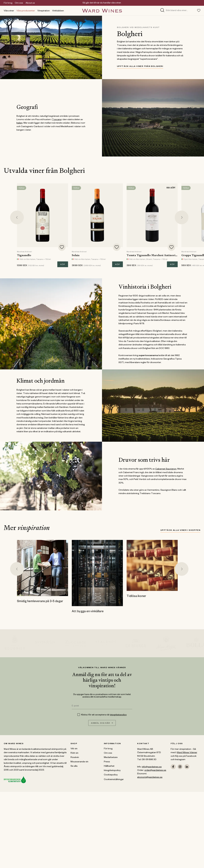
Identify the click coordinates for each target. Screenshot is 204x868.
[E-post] (102, 706)
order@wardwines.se (155, 771)
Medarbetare (111, 758)
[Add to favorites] (62, 247)
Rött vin (74, 753)
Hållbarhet (109, 766)
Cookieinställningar (114, 780)
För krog (8, 3)
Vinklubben (58, 11)
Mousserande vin (79, 762)
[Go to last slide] (17, 217)
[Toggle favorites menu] (199, 10)
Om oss (19, 3)
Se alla (74, 766)
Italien (20, 123)
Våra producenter (26, 11)
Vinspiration (44, 11)
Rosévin (75, 758)
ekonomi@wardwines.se (150, 778)
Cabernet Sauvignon (166, 469)
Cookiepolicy (111, 775)
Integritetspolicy (112, 771)
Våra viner (9, 11)
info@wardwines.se (152, 767)
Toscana (57, 120)
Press (107, 762)
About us (30, 3)
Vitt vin (74, 749)
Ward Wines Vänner (187, 753)
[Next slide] (182, 217)
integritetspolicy (118, 715)
